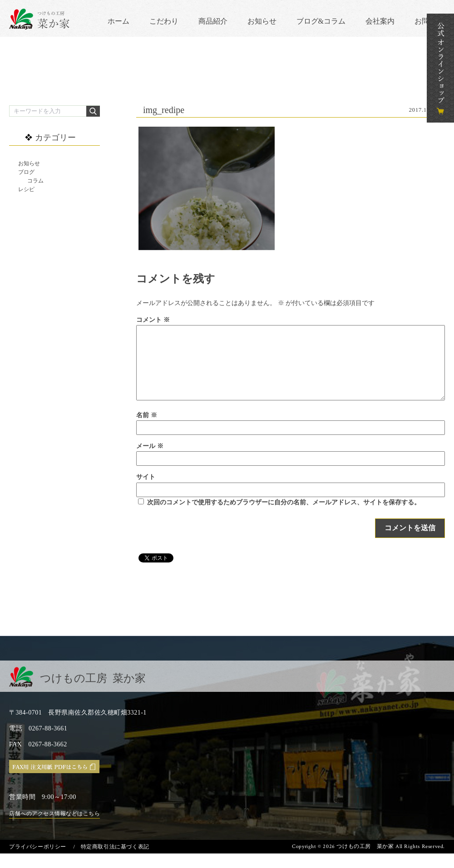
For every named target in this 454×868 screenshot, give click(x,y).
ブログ (26, 172)
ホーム (118, 21)
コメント (153, 320)
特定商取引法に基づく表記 (115, 861)
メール (150, 461)
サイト (146, 491)
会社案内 (380, 21)
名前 (147, 430)
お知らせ (262, 21)
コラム (35, 181)
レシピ (26, 189)
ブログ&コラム (321, 21)
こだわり (164, 21)
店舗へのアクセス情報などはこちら (54, 828)
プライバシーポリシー (38, 861)
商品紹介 (213, 21)
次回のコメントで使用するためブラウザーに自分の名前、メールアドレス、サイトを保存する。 (284, 517)
